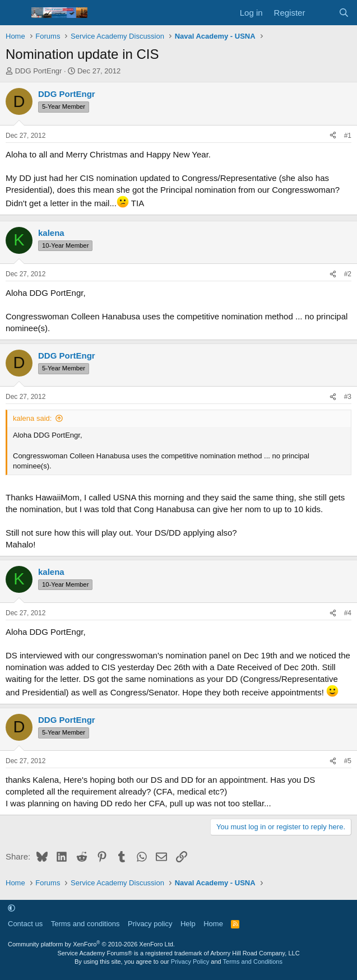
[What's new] (321, 13)
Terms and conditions (85, 924)
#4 (348, 613)
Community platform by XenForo (91, 944)
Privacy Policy (190, 962)
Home (213, 924)
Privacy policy (150, 924)
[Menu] (15, 13)
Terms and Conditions (253, 962)
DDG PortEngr (39, 71)
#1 (348, 136)
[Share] (333, 136)
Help (188, 924)
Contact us (25, 924)
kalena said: (32, 418)
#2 (348, 274)
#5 (348, 761)
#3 (348, 397)
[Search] (344, 13)
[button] (11, 908)
